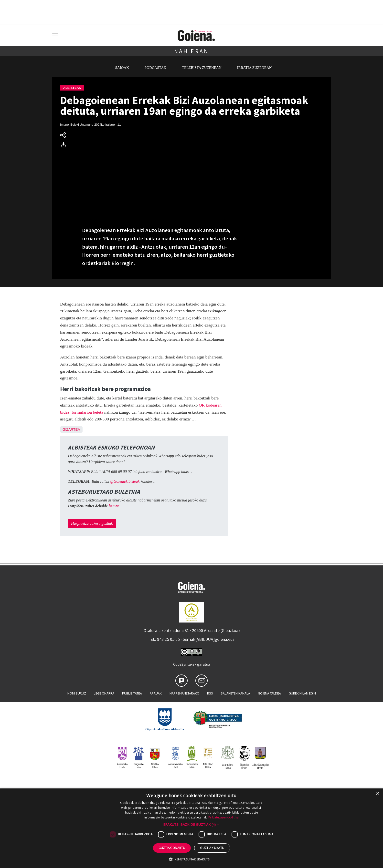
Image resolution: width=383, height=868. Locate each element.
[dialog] (191, 828)
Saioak (122, 68)
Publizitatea (132, 693)
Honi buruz (77, 693)
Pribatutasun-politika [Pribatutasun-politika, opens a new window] (223, 817)
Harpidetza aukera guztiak (92, 523)
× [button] (378, 794)
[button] (192, 824)
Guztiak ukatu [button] (212, 848)
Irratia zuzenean (255, 68)
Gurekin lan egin (302, 693)
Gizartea (71, 429)
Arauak (156, 693)
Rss (210, 693)
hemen (114, 506)
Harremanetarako (184, 693)
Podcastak (155, 68)
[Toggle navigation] (55, 35)
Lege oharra (104, 693)
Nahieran (191, 51)
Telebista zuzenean (202, 68)
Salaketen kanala (235, 693)
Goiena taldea (269, 693)
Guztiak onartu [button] (172, 848)
